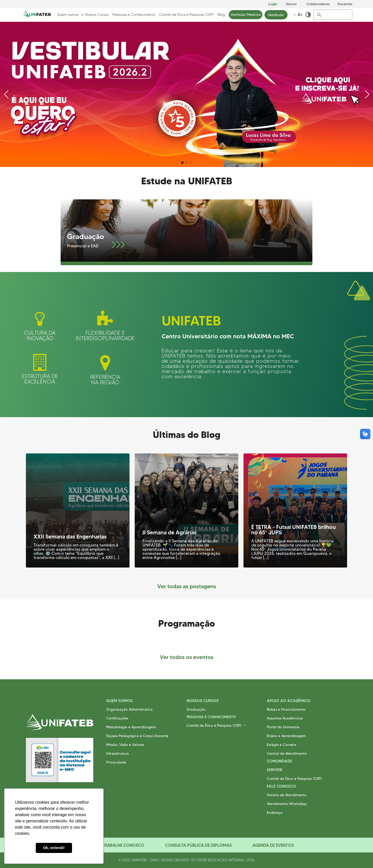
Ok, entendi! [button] (54, 848)
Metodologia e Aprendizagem (131, 727)
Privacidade (116, 762)
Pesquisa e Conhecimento (134, 15)
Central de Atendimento (287, 753)
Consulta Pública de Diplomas (198, 845)
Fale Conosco (281, 786)
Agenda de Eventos (273, 845)
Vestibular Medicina (246, 15)
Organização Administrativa (129, 709)
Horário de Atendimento (287, 795)
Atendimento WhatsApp (287, 804)
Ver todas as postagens (187, 586)
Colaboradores (318, 4)
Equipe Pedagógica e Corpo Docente (137, 736)
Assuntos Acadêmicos (285, 718)
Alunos (291, 4)
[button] (182, 163)
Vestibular (276, 15)
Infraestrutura (117, 753)
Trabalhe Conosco (123, 845)
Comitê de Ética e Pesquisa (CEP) (186, 15)
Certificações (117, 718)
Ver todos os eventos (187, 657)
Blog (221, 15)
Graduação (196, 709)
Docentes (345, 4)
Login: (273, 4)
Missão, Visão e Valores (125, 745)
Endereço (275, 813)
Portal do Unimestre (283, 727)
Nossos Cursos (97, 15)
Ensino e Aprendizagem (286, 736)
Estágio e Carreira (282, 745)
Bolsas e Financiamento (286, 709)
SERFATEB (274, 770)
